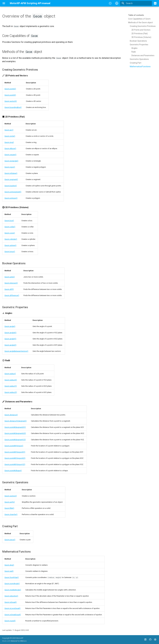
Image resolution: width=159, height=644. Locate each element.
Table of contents (136, 15)
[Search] (136, 3)
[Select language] (117, 3)
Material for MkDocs (19, 641)
